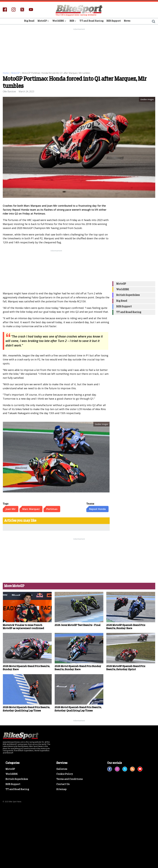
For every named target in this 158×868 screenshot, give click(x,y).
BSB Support (114, 21)
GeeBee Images (101, 424)
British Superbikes (128, 295)
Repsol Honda (97, 509)
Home (6, 73)
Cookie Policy (65, 774)
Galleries (62, 769)
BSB (73, 21)
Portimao (52, 509)
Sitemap (61, 789)
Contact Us (63, 784)
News (127, 21)
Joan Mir (11, 509)
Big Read (29, 21)
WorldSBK (59, 21)
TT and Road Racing (91, 21)
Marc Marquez (31, 509)
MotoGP (43, 21)
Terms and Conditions (70, 779)
